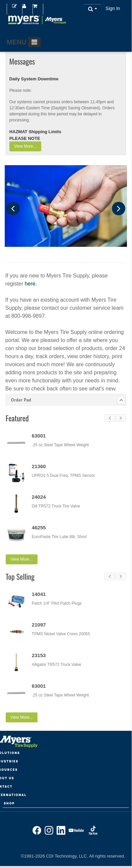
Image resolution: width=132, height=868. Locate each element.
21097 (39, 624)
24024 (39, 497)
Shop (9, 802)
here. (31, 284)
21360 (39, 466)
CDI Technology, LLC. (68, 854)
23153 (39, 654)
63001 (39, 436)
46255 (39, 527)
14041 (39, 593)
